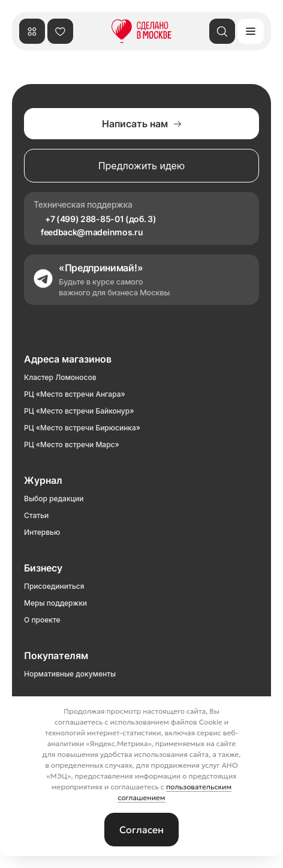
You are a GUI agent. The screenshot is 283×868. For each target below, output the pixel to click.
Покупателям (56, 656)
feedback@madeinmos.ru (92, 232)
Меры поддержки (55, 603)
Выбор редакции (54, 499)
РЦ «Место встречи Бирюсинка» (82, 428)
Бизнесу (43, 568)
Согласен (141, 830)
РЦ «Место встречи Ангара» (75, 394)
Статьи (36, 515)
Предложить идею (142, 166)
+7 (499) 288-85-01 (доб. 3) (100, 219)
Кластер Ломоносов (60, 377)
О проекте (42, 620)
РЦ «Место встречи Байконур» (79, 411)
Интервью (42, 532)
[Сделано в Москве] (141, 31)
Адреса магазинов (68, 359)
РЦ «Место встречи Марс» (72, 445)
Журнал (43, 480)
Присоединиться (54, 586)
